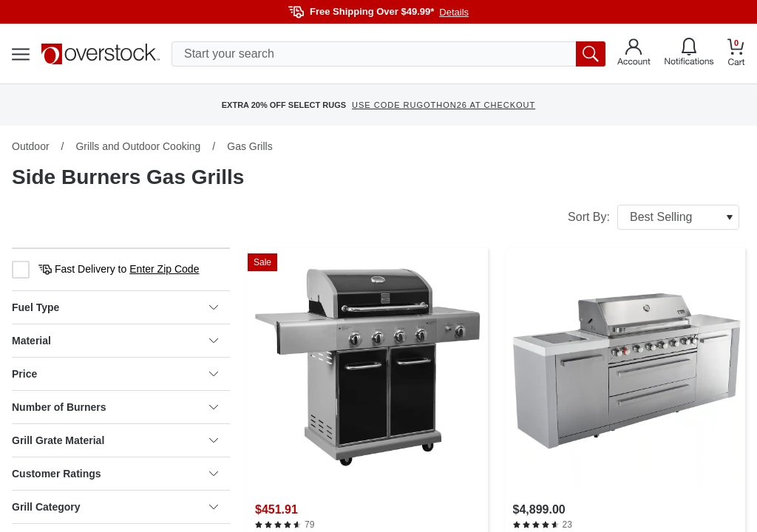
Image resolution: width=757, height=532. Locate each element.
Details (454, 12)
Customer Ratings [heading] (115, 474)
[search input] (388, 54)
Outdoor (31, 146)
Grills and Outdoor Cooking (138, 146)
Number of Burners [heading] (115, 407)
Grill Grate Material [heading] (115, 440)
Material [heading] (115, 341)
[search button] (591, 54)
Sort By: (654, 217)
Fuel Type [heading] (115, 307)
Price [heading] (115, 374)
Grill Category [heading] (115, 507)
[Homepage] (101, 54)
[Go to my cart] (736, 54)
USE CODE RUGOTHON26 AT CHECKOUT (444, 105)
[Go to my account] (634, 54)
